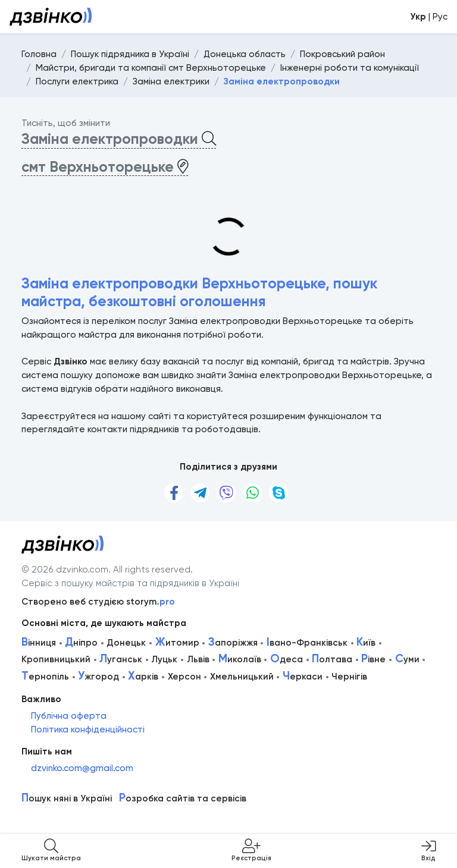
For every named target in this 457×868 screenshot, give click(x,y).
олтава (332, 659)
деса (287, 659)
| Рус (429, 17)
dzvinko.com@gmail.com (82, 768)
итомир (177, 643)
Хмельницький (242, 677)
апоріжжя (233, 643)
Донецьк (126, 643)
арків (143, 677)
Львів (198, 659)
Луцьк (164, 659)
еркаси (303, 677)
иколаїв (240, 659)
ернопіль (45, 677)
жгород (98, 677)
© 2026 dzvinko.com (65, 570)
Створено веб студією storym (98, 602)
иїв (366, 643)
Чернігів (349, 677)
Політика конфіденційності (88, 729)
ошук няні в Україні (67, 799)
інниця (39, 643)
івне (373, 659)
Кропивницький (56, 659)
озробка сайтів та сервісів (183, 799)
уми (407, 659)
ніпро (81, 643)
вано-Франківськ (307, 643)
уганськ (121, 659)
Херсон (184, 677)
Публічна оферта (69, 716)
